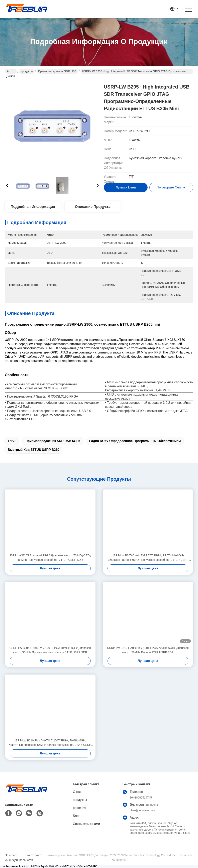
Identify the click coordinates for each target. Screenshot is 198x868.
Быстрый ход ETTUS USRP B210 (33, 450)
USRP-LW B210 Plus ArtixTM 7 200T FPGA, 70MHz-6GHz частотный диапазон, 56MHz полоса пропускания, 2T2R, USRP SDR (50, 743)
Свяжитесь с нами (86, 824)
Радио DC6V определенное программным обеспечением (135, 441)
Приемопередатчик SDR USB (57, 71)
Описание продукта (93, 207)
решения (79, 808)
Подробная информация (33, 207)
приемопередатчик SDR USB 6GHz (53, 441)
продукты (27, 71)
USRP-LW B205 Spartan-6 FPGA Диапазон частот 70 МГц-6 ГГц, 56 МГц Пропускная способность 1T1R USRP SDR (50, 558)
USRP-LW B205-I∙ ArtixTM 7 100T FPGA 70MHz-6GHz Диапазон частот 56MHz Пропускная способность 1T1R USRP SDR (50, 650)
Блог (76, 816)
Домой (11, 72)
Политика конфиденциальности (15, 858)
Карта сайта (34, 855)
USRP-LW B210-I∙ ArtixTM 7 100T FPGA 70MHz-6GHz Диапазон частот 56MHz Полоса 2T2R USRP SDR (148, 650)
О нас (77, 792)
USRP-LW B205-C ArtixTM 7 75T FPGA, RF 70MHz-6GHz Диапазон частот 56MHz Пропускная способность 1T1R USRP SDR (148, 558)
